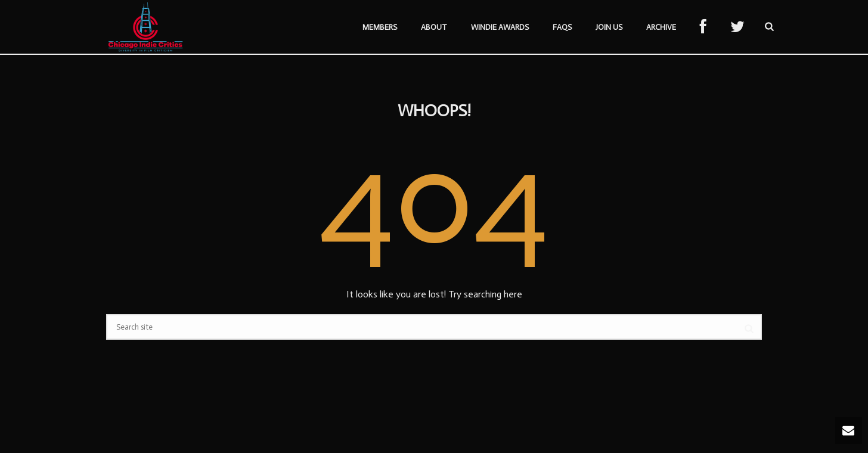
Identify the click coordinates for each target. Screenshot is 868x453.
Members (380, 27)
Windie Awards (500, 27)
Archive (661, 27)
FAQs (562, 27)
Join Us (609, 27)
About (434, 27)
